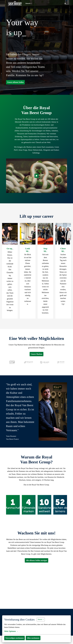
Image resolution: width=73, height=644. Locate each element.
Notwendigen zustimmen (16, 638)
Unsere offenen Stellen (16, 86)
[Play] (37, 186)
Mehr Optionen (11, 631)
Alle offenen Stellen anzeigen (36, 596)
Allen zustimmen (36, 638)
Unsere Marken (37, 376)
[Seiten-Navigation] (65, 3)
